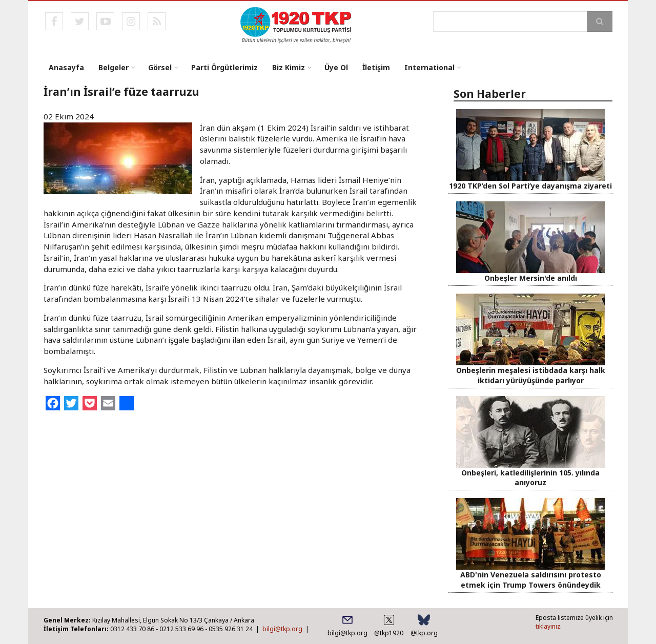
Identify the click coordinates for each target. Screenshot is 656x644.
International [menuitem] (429, 67)
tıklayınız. (549, 626)
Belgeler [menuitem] (114, 67)
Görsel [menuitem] (160, 67)
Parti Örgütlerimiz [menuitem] (224, 67)
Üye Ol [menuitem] (336, 67)
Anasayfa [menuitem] (66, 67)
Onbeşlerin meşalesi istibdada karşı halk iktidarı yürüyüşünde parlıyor (531, 375)
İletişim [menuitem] (376, 67)
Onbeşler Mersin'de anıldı (531, 278)
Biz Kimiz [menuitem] (289, 67)
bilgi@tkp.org (282, 629)
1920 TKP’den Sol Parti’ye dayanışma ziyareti (530, 186)
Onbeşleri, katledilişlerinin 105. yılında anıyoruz (530, 477)
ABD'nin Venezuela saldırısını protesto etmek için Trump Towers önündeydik (531, 579)
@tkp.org (424, 633)
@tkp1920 (389, 633)
